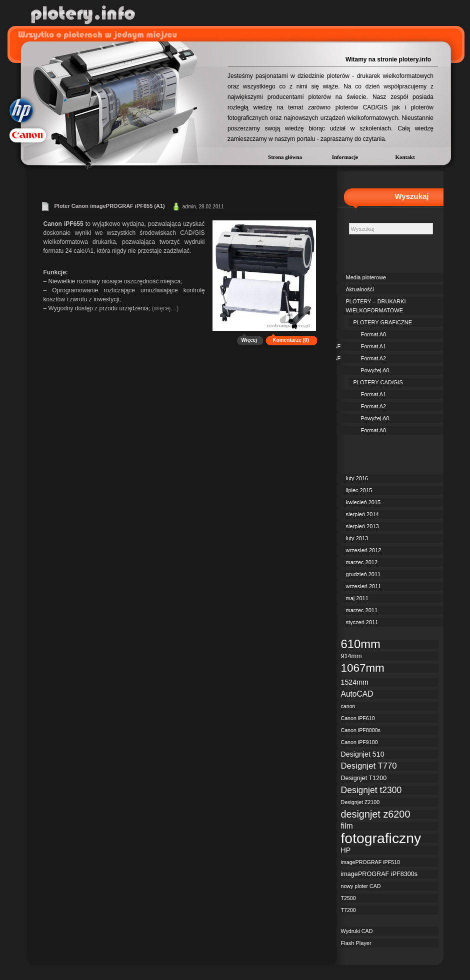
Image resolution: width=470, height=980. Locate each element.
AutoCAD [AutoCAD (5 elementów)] (357, 694)
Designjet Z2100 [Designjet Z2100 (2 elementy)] (360, 802)
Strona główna (285, 157)
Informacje (345, 157)
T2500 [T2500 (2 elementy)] (348, 898)
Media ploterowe (366, 277)
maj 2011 (357, 598)
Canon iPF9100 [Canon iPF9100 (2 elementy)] (359, 742)
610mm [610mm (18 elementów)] (361, 644)
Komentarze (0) (291, 340)
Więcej (249, 340)
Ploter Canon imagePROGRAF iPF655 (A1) (110, 206)
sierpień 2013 (362, 526)
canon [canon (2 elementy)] (348, 706)
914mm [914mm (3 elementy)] (351, 656)
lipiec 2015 (359, 490)
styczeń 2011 (362, 622)
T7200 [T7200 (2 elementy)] (348, 910)
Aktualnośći (360, 289)
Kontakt (405, 157)
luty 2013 (357, 538)
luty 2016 (357, 478)
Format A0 (374, 334)
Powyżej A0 (375, 370)
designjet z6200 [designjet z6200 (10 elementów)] (376, 814)
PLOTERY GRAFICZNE (383, 322)
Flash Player (356, 943)
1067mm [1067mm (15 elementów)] (363, 668)
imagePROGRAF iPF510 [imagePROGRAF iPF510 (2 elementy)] (370, 862)
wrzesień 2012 (364, 550)
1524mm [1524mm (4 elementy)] (355, 682)
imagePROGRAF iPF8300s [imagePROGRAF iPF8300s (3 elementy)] (379, 874)
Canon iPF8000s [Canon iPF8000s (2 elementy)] (361, 730)
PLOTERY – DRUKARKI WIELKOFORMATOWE (376, 306)
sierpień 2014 (362, 514)
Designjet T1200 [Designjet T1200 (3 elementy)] (364, 778)
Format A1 (374, 346)
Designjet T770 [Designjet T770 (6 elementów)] (369, 766)
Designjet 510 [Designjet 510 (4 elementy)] (363, 754)
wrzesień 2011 (364, 586)
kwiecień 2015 (363, 502)
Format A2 (374, 358)
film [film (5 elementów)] (347, 826)
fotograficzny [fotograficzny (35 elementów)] (381, 838)
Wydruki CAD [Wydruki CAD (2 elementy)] (357, 931)
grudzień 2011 (363, 574)
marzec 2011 (362, 610)
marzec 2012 (362, 562)
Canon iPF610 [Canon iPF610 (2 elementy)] (358, 718)
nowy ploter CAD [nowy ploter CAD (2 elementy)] (361, 886)
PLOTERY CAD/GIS (378, 382)
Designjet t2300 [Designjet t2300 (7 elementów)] (371, 790)
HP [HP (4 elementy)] (346, 850)
